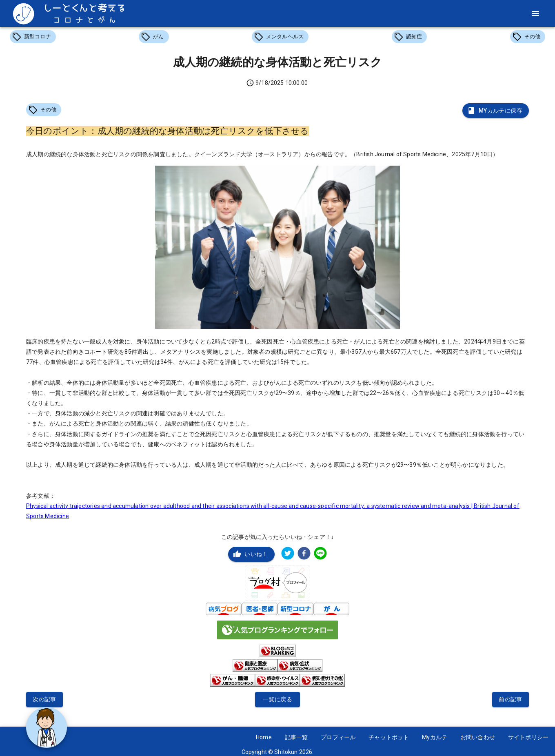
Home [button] (264, 737)
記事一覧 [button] (296, 737)
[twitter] (288, 554)
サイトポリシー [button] (528, 737)
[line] (320, 554)
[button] (33, 37)
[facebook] (304, 554)
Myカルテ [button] (435, 737)
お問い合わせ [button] (478, 737)
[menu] (535, 13)
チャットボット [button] (389, 737)
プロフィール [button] (338, 737)
